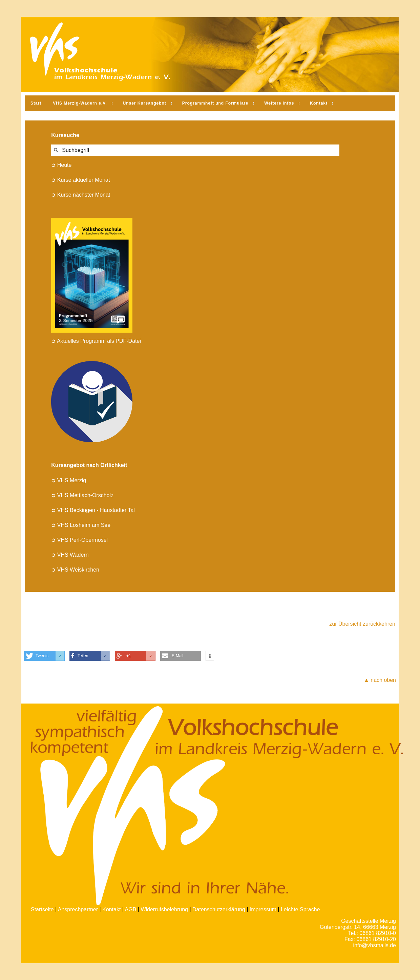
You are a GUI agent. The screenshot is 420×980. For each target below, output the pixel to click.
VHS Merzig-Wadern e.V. (80, 103)
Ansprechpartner (78, 909)
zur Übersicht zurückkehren (362, 624)
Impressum (263, 909)
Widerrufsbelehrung (164, 909)
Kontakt (319, 103)
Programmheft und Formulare (215, 103)
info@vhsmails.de (374, 945)
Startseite (42, 909)
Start (36, 103)
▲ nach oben (380, 680)
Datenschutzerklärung (219, 909)
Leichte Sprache (300, 909)
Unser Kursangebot (145, 103)
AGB (131, 909)
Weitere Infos (279, 103)
